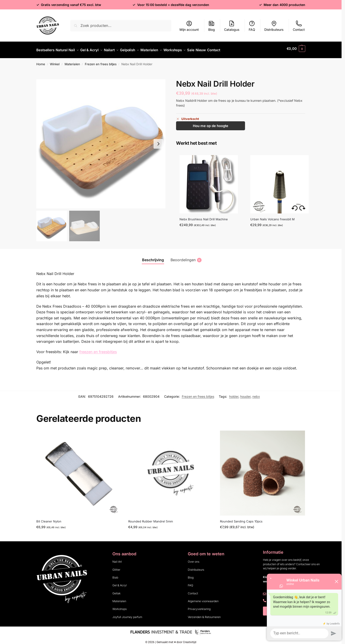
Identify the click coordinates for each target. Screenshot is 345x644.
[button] (296, 49)
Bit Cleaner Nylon (49, 519)
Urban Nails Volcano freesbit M (272, 217)
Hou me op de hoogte (211, 123)
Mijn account (189, 26)
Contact (299, 26)
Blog (212, 26)
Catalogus (232, 26)
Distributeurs (274, 26)
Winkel (55, 62)
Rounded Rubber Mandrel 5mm (151, 519)
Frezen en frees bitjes (101, 62)
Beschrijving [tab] (153, 257)
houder (245, 394)
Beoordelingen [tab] (186, 257)
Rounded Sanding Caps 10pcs (241, 519)
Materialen (72, 62)
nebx (256, 394)
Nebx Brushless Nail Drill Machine (204, 217)
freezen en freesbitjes (98, 349)
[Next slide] (158, 141)
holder (234, 394)
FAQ (252, 26)
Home (41, 62)
